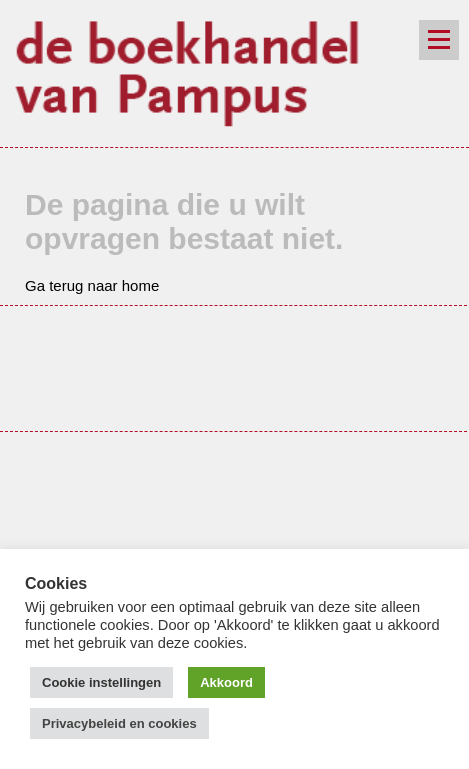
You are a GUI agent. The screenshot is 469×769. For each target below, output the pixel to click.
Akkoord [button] (226, 682)
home (141, 285)
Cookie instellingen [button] (101, 682)
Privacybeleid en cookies (119, 723)
